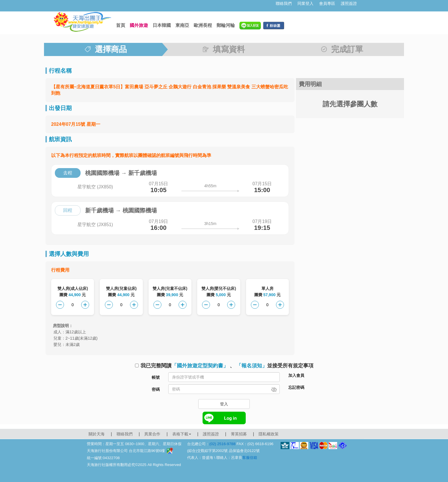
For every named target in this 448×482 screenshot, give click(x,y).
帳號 (156, 377)
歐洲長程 (203, 25)
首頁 (121, 25)
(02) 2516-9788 (222, 444)
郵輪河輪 (226, 25)
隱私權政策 (269, 434)
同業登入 (305, 3)
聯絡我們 (284, 3)
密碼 (156, 389)
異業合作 (152, 434)
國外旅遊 (139, 25)
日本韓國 (162, 25)
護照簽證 (349, 3)
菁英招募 (239, 434)
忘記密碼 (296, 387)
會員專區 (327, 3)
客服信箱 (250, 458)
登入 (224, 404)
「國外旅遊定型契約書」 (200, 366)
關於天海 (97, 434)
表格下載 (182, 434)
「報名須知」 (252, 366)
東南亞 (182, 25)
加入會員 (296, 375)
